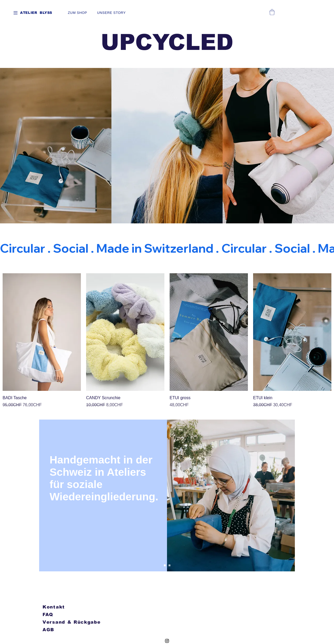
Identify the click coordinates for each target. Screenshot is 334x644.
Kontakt (54, 607)
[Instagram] (167, 641)
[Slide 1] (165, 565)
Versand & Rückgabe (72, 622)
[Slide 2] (169, 565)
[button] (16, 13)
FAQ (48, 615)
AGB (48, 630)
